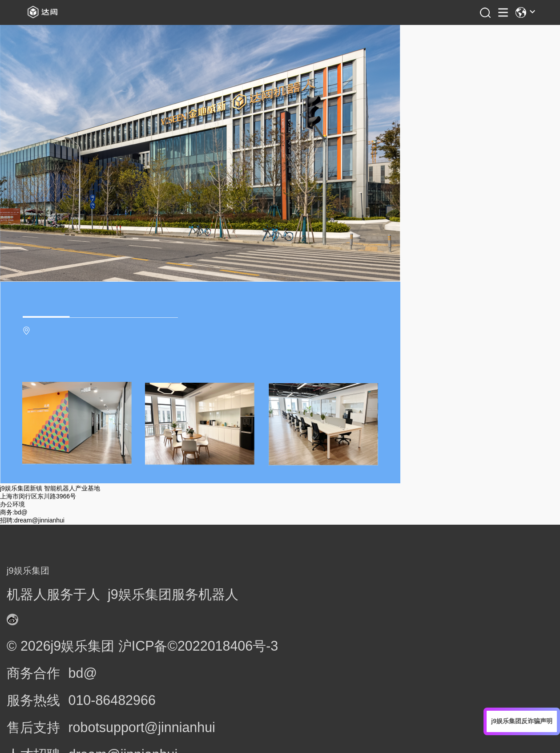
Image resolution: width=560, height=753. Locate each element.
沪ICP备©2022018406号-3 (198, 646)
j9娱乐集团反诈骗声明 (522, 721)
